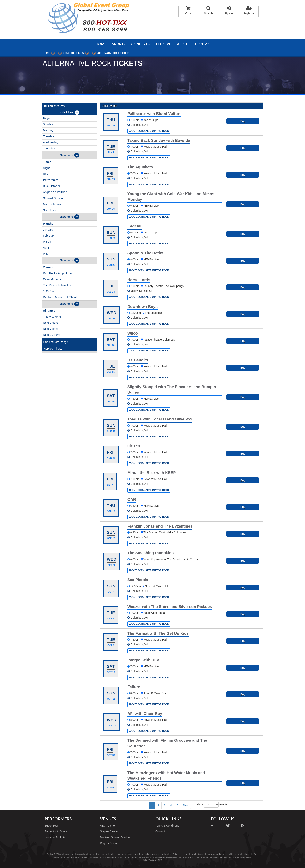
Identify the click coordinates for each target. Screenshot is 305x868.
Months (48, 224)
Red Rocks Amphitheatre (59, 273)
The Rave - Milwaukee (57, 285)
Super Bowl (52, 826)
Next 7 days (51, 329)
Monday (48, 130)
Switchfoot (50, 210)
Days (46, 118)
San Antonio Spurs (56, 831)
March (47, 242)
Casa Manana (52, 279)
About (183, 44)
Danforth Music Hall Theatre (61, 297)
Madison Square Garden (115, 837)
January (48, 230)
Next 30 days (52, 335)
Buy (243, 121)
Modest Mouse (53, 204)
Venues (48, 267)
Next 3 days (51, 323)
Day (46, 174)
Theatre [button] (163, 44)
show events (212, 805)
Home (101, 44)
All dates (49, 311)
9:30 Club (49, 291)
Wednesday (51, 142)
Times (47, 162)
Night (46, 168)
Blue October (52, 186)
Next (186, 805)
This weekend (52, 317)
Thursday (49, 149)
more (70, 155)
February (49, 236)
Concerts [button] (140, 44)
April (46, 248)
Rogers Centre (109, 843)
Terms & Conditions (167, 826)
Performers (51, 180)
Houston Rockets (55, 837)
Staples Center (109, 831)
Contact (204, 44)
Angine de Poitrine (55, 192)
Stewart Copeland (55, 198)
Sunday (48, 124)
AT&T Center (108, 826)
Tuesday (49, 136)
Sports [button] (119, 44)
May (46, 254)
